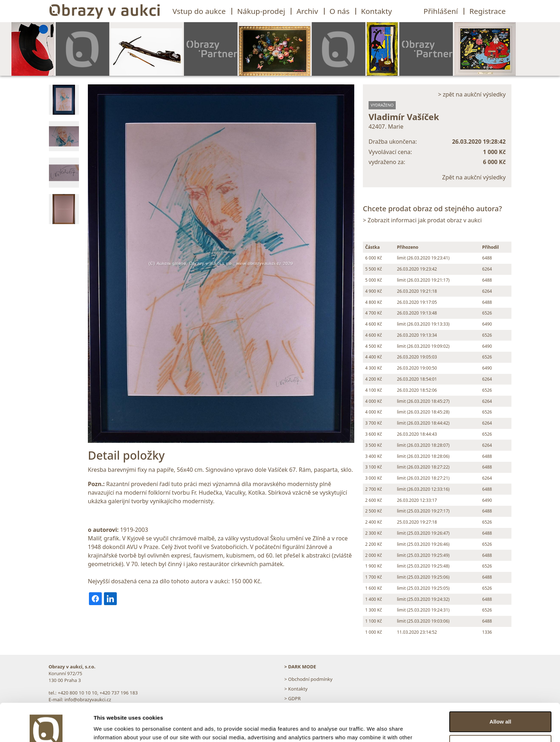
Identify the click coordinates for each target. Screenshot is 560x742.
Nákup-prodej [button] (261, 11)
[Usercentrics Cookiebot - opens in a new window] (46, 728)
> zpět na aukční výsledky (472, 94)
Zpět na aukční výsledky (474, 177)
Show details (110, 728)
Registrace (487, 11)
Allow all (501, 684)
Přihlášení (441, 11)
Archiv (307, 11)
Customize (501, 707)
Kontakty (377, 11)
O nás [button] (340, 11)
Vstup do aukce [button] (199, 11)
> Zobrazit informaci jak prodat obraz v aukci (422, 220)
